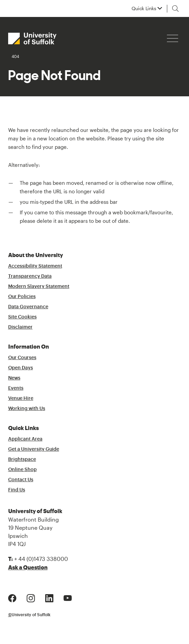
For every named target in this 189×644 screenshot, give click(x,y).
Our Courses (22, 358)
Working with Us (27, 409)
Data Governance (28, 307)
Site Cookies (22, 317)
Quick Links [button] (144, 8)
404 (15, 56)
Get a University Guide (34, 449)
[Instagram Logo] (31, 597)
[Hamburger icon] (173, 38)
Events (16, 388)
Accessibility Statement (35, 266)
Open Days (21, 368)
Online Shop (22, 470)
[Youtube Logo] (68, 597)
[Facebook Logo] (12, 597)
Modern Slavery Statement (39, 287)
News (14, 378)
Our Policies (22, 297)
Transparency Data (30, 276)
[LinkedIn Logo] (49, 597)
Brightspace (22, 460)
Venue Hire (21, 398)
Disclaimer (20, 327)
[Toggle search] (175, 8)
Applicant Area (25, 439)
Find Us (17, 490)
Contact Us (21, 480)
